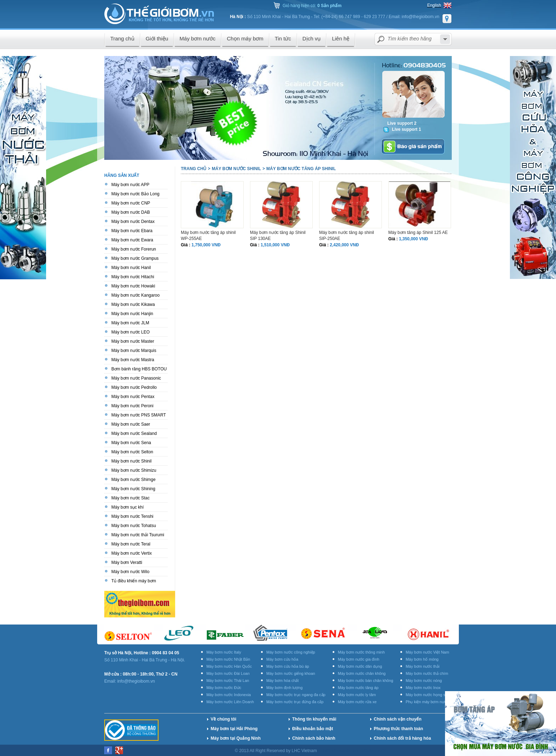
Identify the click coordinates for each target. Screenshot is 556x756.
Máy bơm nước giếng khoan (291, 673)
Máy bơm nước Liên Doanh (230, 702)
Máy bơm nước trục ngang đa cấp (296, 695)
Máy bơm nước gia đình (359, 659)
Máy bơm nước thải (422, 666)
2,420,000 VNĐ (344, 245)
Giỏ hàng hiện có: (312, 6)
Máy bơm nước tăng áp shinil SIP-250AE (347, 236)
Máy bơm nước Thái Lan (228, 681)
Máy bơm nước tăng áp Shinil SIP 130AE (278, 236)
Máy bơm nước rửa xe (357, 702)
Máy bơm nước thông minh (361, 652)
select (445, 39)
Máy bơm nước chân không (362, 673)
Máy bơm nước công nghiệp (291, 652)
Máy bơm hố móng (422, 659)
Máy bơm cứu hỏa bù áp (288, 666)
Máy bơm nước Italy (224, 652)
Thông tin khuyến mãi (314, 719)
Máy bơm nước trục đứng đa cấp (295, 702)
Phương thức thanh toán (398, 729)
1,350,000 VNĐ (413, 239)
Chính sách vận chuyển (398, 719)
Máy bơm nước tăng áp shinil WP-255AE (208, 236)
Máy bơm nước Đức (224, 688)
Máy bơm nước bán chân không (366, 681)
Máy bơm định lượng (284, 688)
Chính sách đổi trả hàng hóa (402, 738)
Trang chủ (194, 169)
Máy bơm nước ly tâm (357, 695)
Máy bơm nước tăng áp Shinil (301, 169)
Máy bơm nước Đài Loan (228, 673)
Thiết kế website (337, 751)
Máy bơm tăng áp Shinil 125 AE (418, 233)
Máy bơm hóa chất (282, 681)
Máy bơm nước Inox (423, 688)
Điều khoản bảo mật (313, 729)
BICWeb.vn (371, 751)
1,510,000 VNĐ (275, 245)
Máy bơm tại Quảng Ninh (236, 738)
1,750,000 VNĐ (206, 245)
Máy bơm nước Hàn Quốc (229, 666)
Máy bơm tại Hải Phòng (234, 729)
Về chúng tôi (223, 719)
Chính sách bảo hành (314, 738)
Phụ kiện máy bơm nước (427, 702)
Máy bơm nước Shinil (236, 169)
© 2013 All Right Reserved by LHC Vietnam (276, 751)
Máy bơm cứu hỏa (282, 659)
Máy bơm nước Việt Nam (427, 652)
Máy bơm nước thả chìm (427, 673)
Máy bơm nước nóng (424, 681)
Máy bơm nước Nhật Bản (228, 659)
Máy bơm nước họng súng (429, 695)
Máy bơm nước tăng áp (358, 688)
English (434, 5)
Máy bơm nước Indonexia (229, 695)
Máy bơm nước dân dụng (360, 666)
